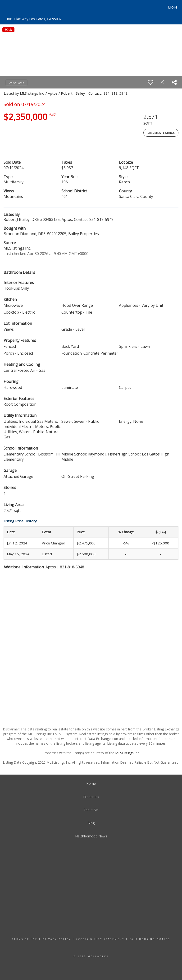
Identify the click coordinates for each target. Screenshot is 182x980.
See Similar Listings (161, 133)
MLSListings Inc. (127, 753)
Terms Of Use (25, 939)
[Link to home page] (5, 7)
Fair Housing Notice (150, 939)
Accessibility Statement (100, 939)
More (173, 7)
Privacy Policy (57, 939)
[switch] (150, 82)
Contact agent (16, 83)
